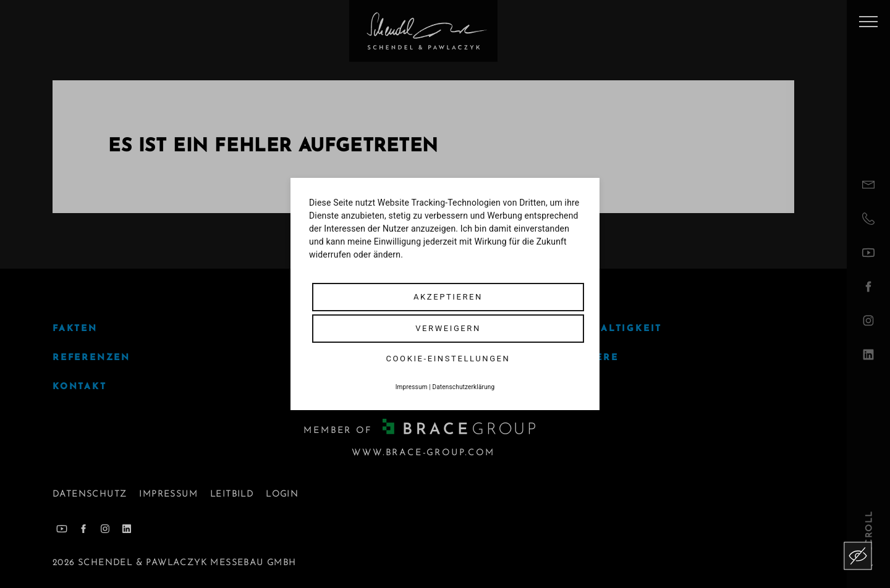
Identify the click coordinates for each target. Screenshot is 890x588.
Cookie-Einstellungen (448, 359)
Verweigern (448, 328)
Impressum (412, 387)
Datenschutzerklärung (464, 387)
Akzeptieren (448, 297)
